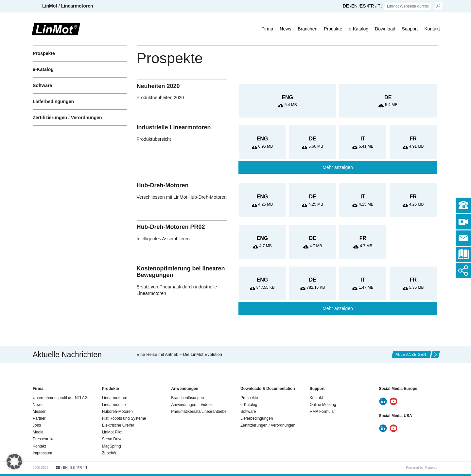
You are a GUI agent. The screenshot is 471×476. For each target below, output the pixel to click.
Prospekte (44, 53)
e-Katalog (358, 29)
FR (371, 6)
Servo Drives (113, 439)
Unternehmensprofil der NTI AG (60, 398)
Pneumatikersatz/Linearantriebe (199, 412)
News (285, 29)
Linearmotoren (115, 398)
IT (378, 6)
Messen (40, 412)
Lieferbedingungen (53, 101)
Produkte (333, 29)
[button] (14, 462)
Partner (39, 418)
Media (38, 432)
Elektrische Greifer (118, 425)
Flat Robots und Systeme (124, 418)
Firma (267, 29)
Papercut (432, 468)
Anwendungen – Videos (192, 405)
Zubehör (109, 453)
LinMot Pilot (112, 432)
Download (385, 29)
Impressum (42, 453)
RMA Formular (322, 412)
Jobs (37, 425)
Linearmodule (114, 405)
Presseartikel (44, 439)
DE (346, 6)
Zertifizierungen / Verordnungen (67, 118)
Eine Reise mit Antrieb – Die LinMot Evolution (180, 354)
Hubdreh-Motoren (117, 412)
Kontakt (432, 29)
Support (410, 29)
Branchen (307, 29)
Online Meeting (323, 405)
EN (354, 6)
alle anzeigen (411, 355)
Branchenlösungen (187, 398)
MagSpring (112, 446)
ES (363, 6)
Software (42, 85)
